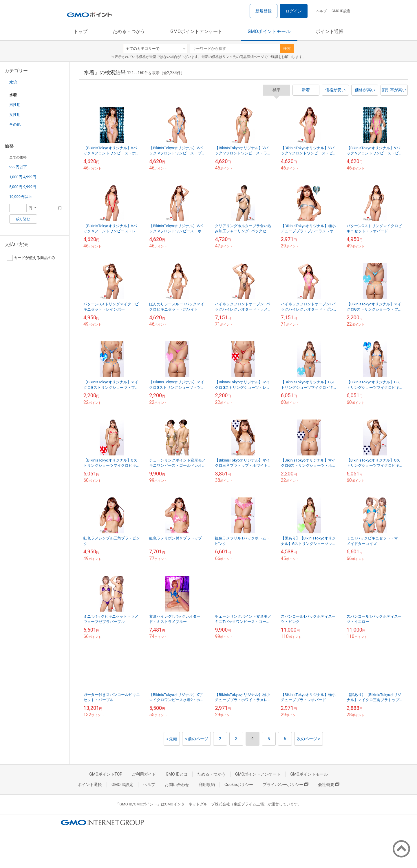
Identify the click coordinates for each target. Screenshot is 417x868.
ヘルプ (321, 11)
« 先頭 (172, 739)
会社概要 (329, 785)
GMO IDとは (177, 774)
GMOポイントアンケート (196, 31)
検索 (287, 49)
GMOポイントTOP (106, 774)
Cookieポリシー (239, 785)
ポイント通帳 (330, 31)
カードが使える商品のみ (31, 258)
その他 (15, 124)
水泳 (13, 82)
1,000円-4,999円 (23, 177)
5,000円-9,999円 (23, 187)
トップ (81, 31)
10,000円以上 (21, 197)
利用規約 (207, 785)
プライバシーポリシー (286, 785)
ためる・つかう (129, 31)
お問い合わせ (177, 785)
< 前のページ (196, 739)
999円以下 (18, 167)
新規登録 (264, 11)
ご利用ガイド (144, 774)
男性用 (15, 105)
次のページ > (309, 739)
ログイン (294, 11)
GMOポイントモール (269, 31)
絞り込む (23, 219)
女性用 (15, 115)
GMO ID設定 (341, 11)
